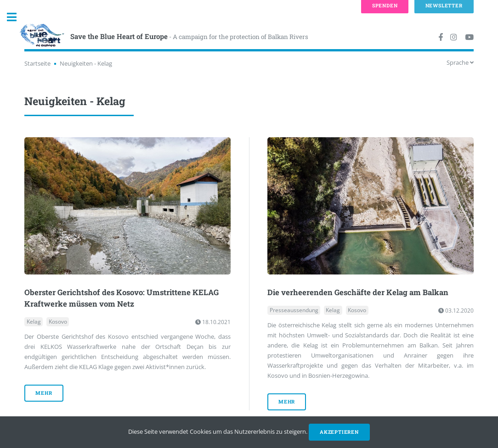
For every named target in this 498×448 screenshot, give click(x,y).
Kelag (34, 322)
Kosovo (58, 322)
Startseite (37, 63)
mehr (44, 393)
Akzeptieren (339, 432)
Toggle (17, 17)
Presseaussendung (294, 311)
